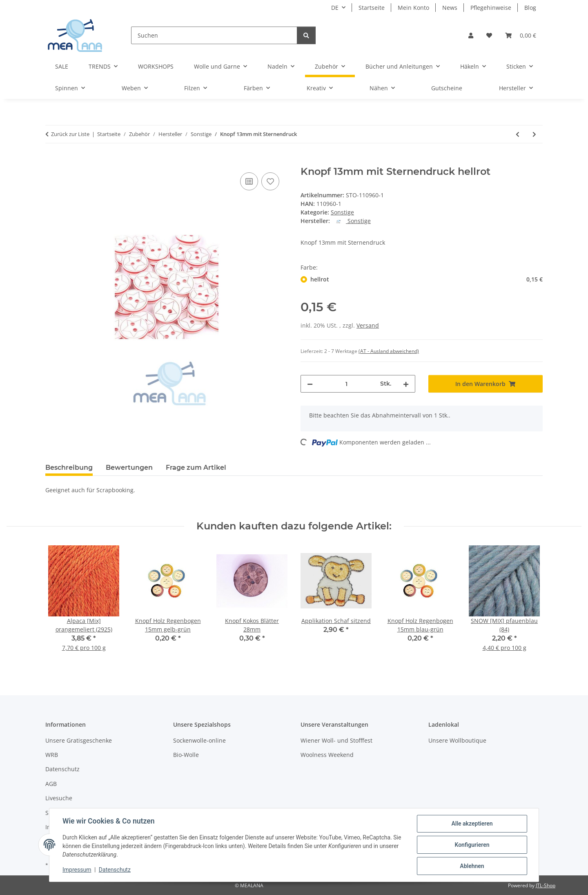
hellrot (427, 279)
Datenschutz (115, 870)
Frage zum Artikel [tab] (196, 468)
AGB (51, 784)
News (450, 8)
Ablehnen (472, 866)
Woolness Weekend (327, 755)
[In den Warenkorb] (52, 161)
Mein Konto (413, 8)
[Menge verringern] (310, 384)
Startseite (372, 8)
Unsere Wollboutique (457, 740)
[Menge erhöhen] (406, 384)
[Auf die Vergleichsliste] (249, 181)
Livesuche (59, 798)
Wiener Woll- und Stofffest (336, 740)
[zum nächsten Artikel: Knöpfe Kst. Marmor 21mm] (534, 134)
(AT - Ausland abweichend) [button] (389, 351)
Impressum (77, 870)
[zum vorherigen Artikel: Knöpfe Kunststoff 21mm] (518, 134)
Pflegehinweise (491, 8)
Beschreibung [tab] (69, 468)
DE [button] (335, 8)
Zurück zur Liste (70, 134)
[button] (471, 35)
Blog (530, 8)
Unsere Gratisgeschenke (79, 740)
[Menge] (346, 384)
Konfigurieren (472, 845)
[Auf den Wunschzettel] (270, 181)
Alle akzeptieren (472, 824)
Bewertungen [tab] (129, 468)
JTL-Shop (546, 885)
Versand (368, 325)
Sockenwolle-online (199, 740)
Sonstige (342, 212)
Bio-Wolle (186, 755)
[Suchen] (214, 35)
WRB (52, 755)
